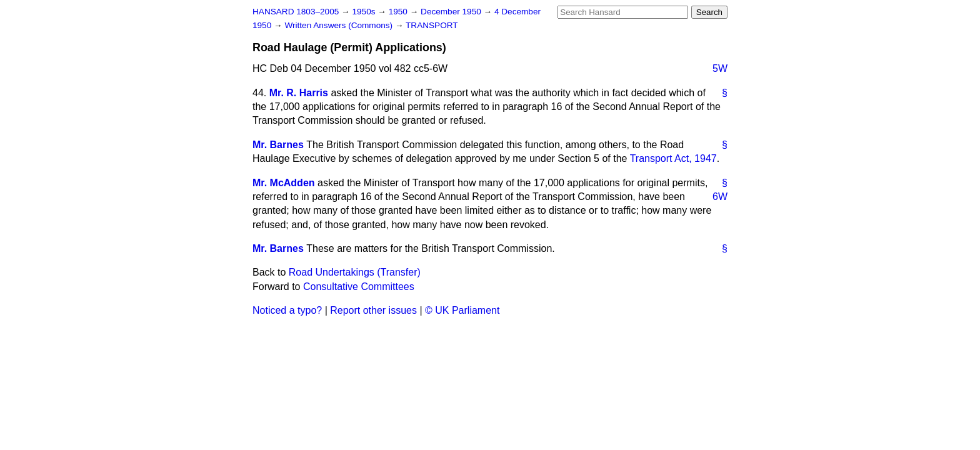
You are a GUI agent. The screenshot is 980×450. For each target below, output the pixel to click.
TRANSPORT (432, 25)
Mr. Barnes (278, 145)
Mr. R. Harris (299, 93)
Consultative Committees (359, 287)
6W (720, 197)
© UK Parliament (462, 310)
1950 (399, 12)
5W (720, 68)
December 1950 (452, 12)
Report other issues (373, 310)
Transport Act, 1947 (673, 158)
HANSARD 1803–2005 (296, 12)
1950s (365, 12)
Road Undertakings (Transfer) (355, 272)
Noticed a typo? (287, 310)
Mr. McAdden (284, 183)
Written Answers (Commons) (340, 25)
